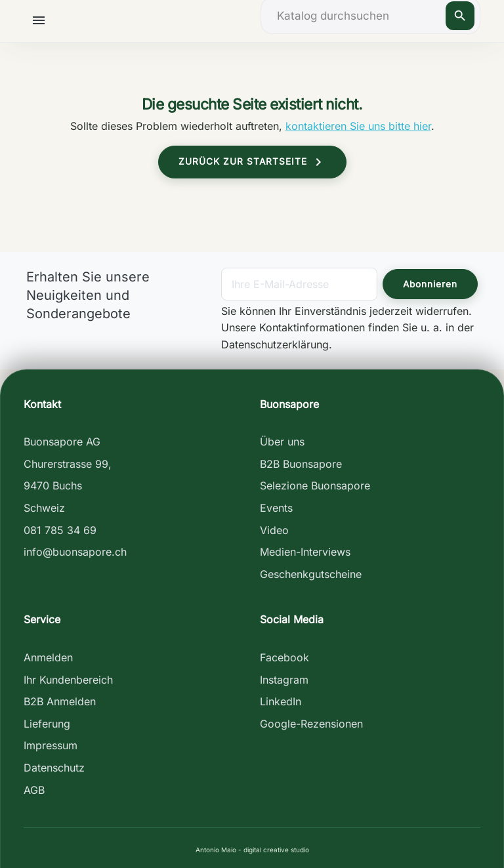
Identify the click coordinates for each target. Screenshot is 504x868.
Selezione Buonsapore (315, 486)
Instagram (284, 680)
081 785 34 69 (60, 530)
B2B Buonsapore (301, 464)
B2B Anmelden (60, 701)
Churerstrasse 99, (68, 464)
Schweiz (44, 508)
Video (274, 530)
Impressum (51, 745)
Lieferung (47, 724)
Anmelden (48, 657)
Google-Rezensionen (311, 724)
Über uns (282, 442)
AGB (34, 790)
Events (276, 508)
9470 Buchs (53, 486)
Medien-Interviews (305, 552)
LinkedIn (281, 701)
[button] (41, 20)
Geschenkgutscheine (311, 574)
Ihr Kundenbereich (68, 680)
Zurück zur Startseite (252, 162)
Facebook (284, 657)
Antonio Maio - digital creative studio (252, 850)
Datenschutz (54, 768)
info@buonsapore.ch (75, 552)
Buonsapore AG (62, 442)
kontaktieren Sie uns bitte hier (358, 126)
